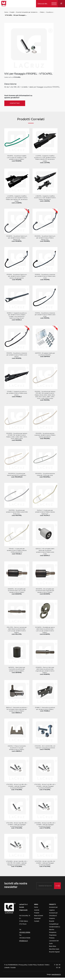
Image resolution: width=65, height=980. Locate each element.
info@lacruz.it (24, 941)
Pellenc (42, 12)
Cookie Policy (32, 965)
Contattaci (15, 103)
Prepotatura (53, 935)
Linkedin (7, 968)
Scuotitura (49, 12)
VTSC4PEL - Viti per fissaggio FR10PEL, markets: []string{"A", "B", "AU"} (16, 15)
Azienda (37, 910)
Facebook (41, 965)
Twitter (47, 965)
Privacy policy (23, 965)
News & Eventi (39, 916)
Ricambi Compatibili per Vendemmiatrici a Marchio (27, 12)
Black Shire (53, 946)
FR (60, 965)
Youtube (13, 968)
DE (59, 968)
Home (6, 12)
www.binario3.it (56, 974)
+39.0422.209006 (25, 932)
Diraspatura (53, 932)
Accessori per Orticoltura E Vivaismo (53, 916)
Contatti (37, 921)
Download (37, 918)
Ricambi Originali (54, 952)
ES (57, 968)
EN (57, 965)
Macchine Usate (54, 949)
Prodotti (12, 12)
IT (55, 965)
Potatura (52, 938)
